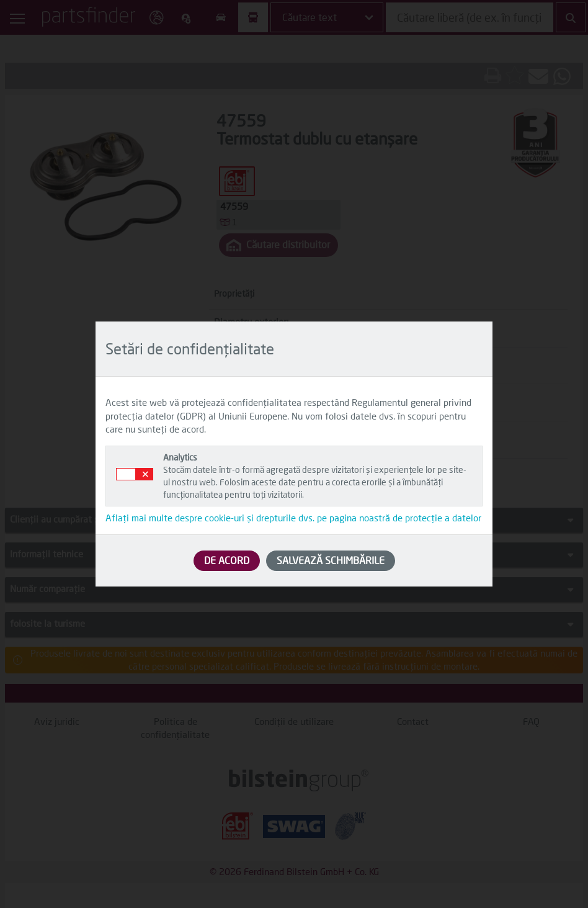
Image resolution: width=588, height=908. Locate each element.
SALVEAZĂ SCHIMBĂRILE (331, 560)
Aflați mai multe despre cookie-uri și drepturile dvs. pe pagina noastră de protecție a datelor (293, 518)
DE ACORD (227, 560)
